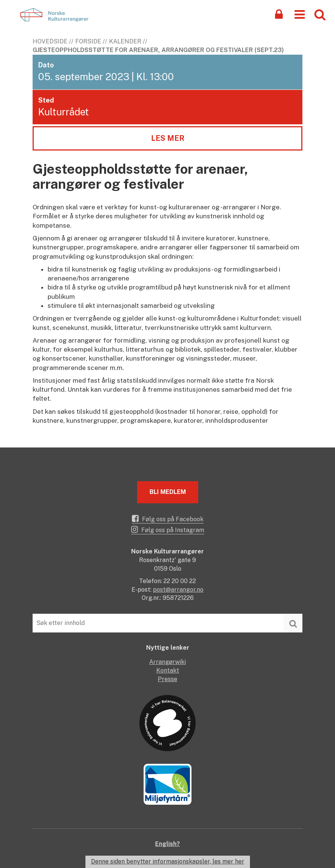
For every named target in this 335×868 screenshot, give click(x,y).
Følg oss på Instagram (168, 529)
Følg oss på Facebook (168, 519)
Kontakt (168, 670)
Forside (88, 41)
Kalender (125, 41)
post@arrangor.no (178, 590)
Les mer (168, 138)
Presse (167, 679)
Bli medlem (168, 492)
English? (167, 844)
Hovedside (50, 41)
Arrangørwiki (167, 662)
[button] (300, 14)
